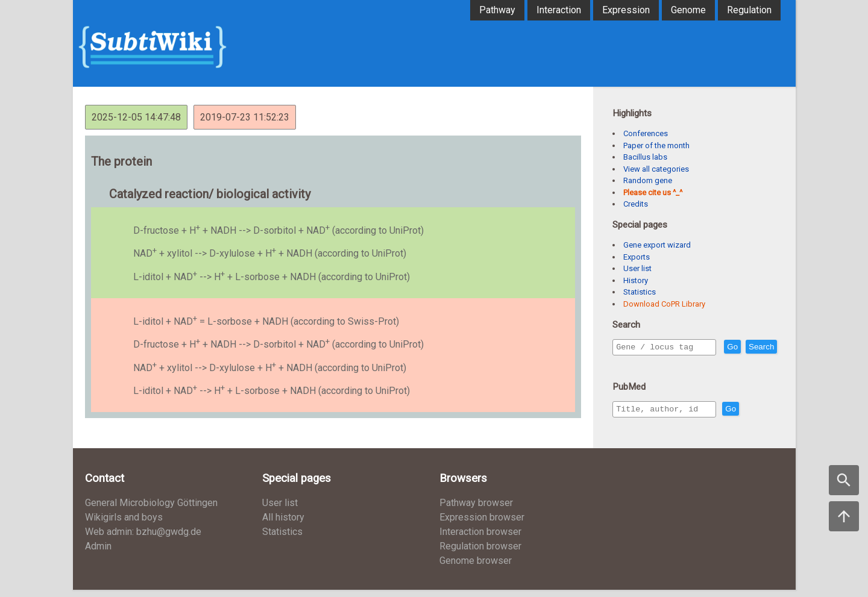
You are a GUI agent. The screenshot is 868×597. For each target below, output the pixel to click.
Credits (636, 204)
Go (758, 347)
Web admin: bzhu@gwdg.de (143, 539)
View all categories (656, 169)
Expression (626, 10)
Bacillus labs (645, 157)
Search (631, 364)
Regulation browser (480, 553)
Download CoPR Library (664, 304)
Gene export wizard (657, 245)
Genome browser (476, 568)
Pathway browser (476, 510)
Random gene (648, 180)
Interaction (559, 10)
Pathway (497, 10)
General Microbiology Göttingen (151, 510)
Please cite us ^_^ (653, 192)
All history (283, 524)
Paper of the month (656, 145)
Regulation (749, 10)
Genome (688, 10)
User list (637, 268)
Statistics (640, 292)
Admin (98, 553)
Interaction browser (480, 539)
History (636, 280)
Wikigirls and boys (124, 524)
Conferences (646, 133)
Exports (637, 257)
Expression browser (482, 524)
